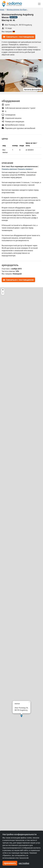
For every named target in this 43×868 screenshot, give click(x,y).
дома (2, 10)
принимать (10, 863)
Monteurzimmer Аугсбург (17, 10)
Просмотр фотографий (33, 89)
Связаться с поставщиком (18, 37)
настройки (24, 863)
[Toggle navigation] (39, 4)
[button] (21, 716)
